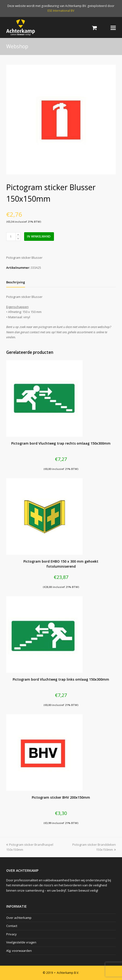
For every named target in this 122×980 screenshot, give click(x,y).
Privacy (11, 934)
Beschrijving (16, 282)
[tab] (16, 282)
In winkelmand (39, 236)
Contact (12, 926)
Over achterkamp (19, 918)
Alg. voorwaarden (19, 951)
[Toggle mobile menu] (113, 27)
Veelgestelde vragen (21, 942)
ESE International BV (61, 11)
